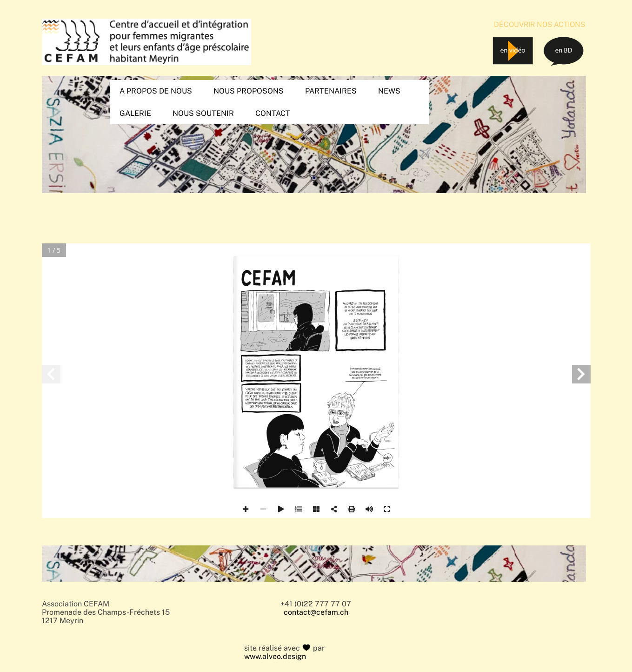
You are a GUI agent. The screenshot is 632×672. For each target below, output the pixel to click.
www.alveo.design (275, 657)
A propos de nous (156, 91)
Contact (273, 113)
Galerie (135, 113)
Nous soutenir (203, 113)
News (389, 91)
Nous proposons (249, 91)
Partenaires (331, 91)
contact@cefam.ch (316, 612)
